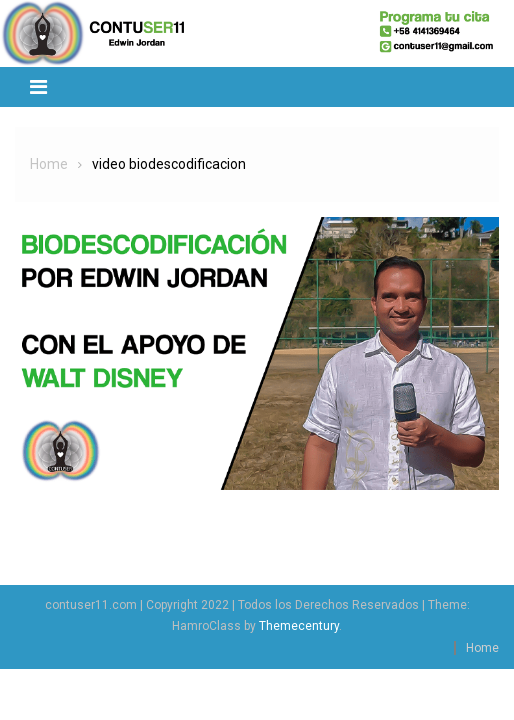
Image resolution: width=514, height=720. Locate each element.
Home (482, 648)
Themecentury (299, 626)
